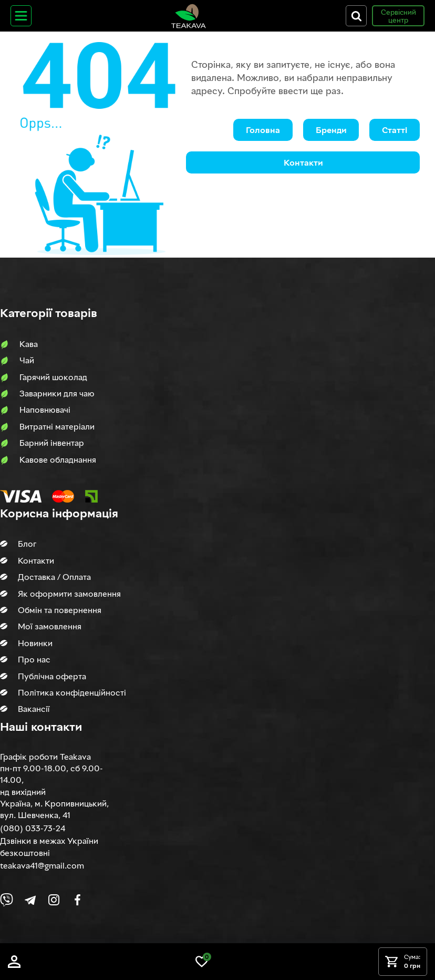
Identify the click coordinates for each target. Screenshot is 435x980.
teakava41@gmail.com (42, 865)
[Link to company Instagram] (54, 900)
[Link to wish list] (202, 962)
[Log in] (14, 962)
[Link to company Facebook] (77, 900)
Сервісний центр (398, 16)
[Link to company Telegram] (30, 900)
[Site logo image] (189, 16)
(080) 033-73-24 (33, 828)
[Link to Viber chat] (7, 900)
